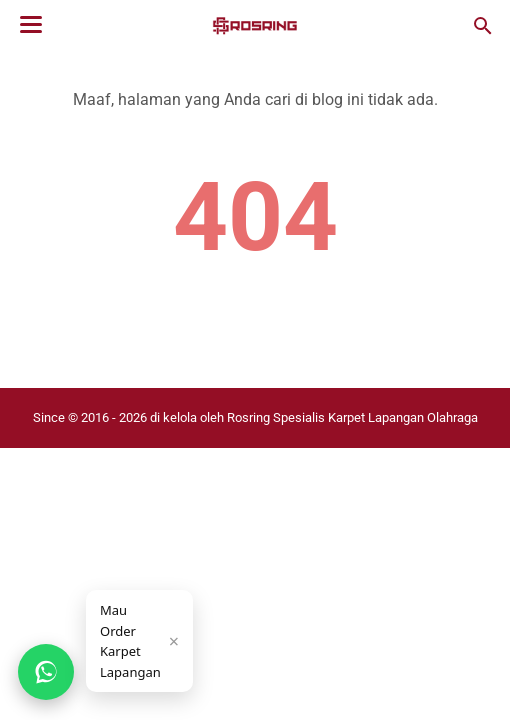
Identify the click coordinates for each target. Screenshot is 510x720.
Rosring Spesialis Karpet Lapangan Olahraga (352, 417)
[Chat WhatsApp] (46, 672)
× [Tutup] (174, 641)
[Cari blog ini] (483, 26)
